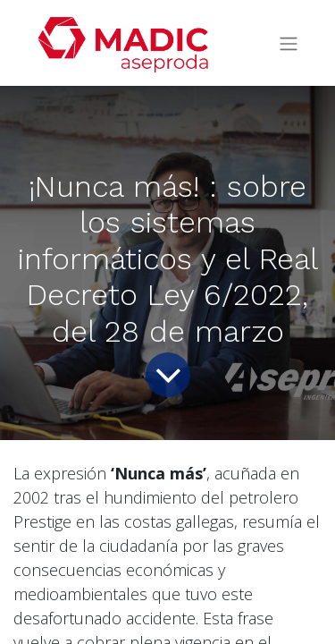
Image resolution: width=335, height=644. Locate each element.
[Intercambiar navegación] (289, 43)
